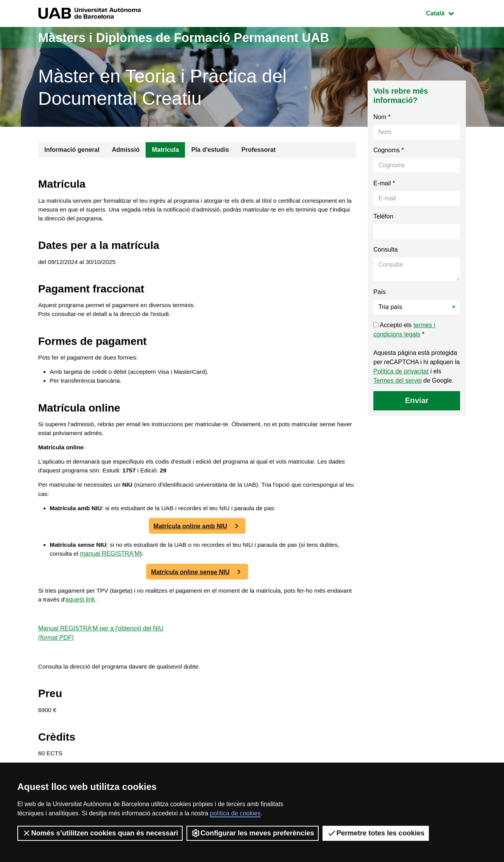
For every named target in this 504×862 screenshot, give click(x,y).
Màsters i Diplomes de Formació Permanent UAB (199, 37)
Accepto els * (404, 330)
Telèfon (383, 216)
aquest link (108, 610)
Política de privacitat (401, 371)
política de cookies (235, 813)
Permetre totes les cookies (376, 833)
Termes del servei (397, 381)
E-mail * (384, 183)
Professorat (258, 150)
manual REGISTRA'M (133, 564)
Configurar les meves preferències (253, 833)
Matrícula (165, 150)
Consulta (386, 250)
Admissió (126, 150)
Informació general (72, 150)
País (380, 292)
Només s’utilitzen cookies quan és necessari (100, 833)
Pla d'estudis (210, 150)
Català (446, 13)
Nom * (382, 117)
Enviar (417, 400)
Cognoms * (389, 150)
